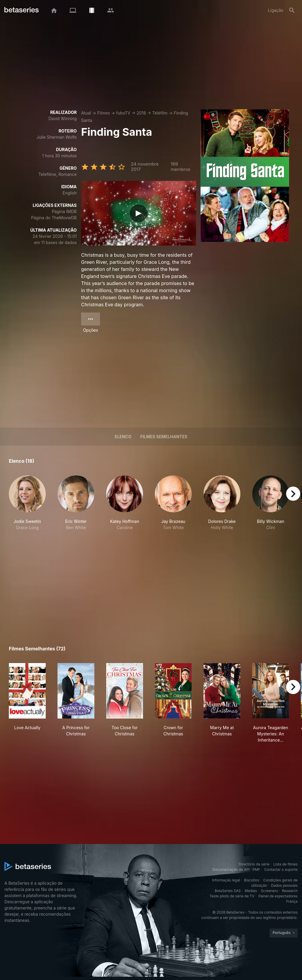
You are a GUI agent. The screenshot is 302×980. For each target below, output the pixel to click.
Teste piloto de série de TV (232, 896)
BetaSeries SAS (228, 891)
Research (290, 891)
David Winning (63, 118)
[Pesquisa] (292, 10)
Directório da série (254, 864)
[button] (27, 506)
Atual (86, 113)
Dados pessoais (284, 885)
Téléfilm (160, 113)
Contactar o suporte (281, 869)
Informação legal (226, 880)
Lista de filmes (285, 864)
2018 (141, 113)
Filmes (104, 113)
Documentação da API (231, 869)
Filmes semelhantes (164, 437)
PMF (257, 869)
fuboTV (123, 113)
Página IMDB (64, 211)
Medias (251, 891)
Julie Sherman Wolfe (57, 137)
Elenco (123, 437)
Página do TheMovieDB (54, 218)
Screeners (270, 891)
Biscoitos (251, 880)
